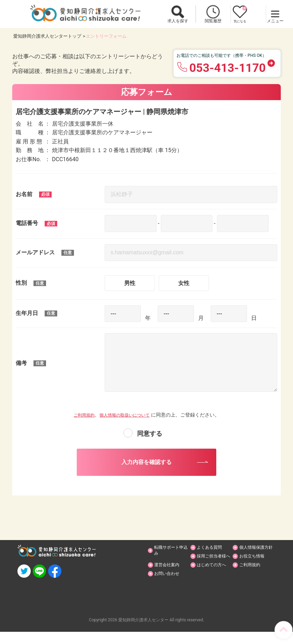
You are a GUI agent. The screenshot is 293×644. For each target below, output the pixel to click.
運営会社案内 (255, 567)
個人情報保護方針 (257, 555)
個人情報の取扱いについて (126, 415)
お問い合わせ (170, 585)
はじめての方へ (215, 576)
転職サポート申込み (171, 555)
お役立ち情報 (212, 567)
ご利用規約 (80, 415)
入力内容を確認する (146, 464)
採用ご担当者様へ (172, 570)
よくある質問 (212, 552)
